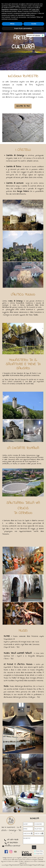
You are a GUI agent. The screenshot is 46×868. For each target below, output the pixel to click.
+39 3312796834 (11, 843)
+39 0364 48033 (13, 840)
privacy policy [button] (15, 6)
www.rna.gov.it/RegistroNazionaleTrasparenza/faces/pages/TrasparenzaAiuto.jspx (23, 865)
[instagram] (11, 852)
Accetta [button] (34, 24)
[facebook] (6, 852)
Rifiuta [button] (12, 24)
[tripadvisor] (15, 852)
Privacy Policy (39, 851)
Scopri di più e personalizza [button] (23, 28)
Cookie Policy (39, 854)
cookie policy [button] (35, 10)
